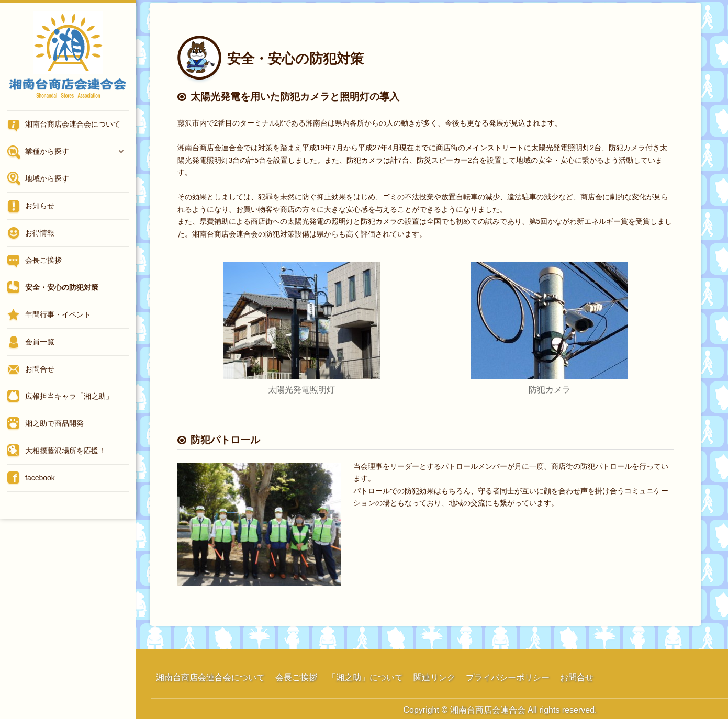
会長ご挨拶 (43, 260)
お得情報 (40, 233)
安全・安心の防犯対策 (62, 287)
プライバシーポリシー (508, 677)
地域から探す (47, 178)
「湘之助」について (365, 677)
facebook (40, 478)
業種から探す (47, 151)
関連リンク (434, 677)
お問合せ (40, 369)
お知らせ (40, 206)
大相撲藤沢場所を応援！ (65, 451)
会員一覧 (40, 342)
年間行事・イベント (58, 314)
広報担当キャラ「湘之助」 (69, 396)
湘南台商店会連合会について (73, 124)
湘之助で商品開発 (54, 423)
